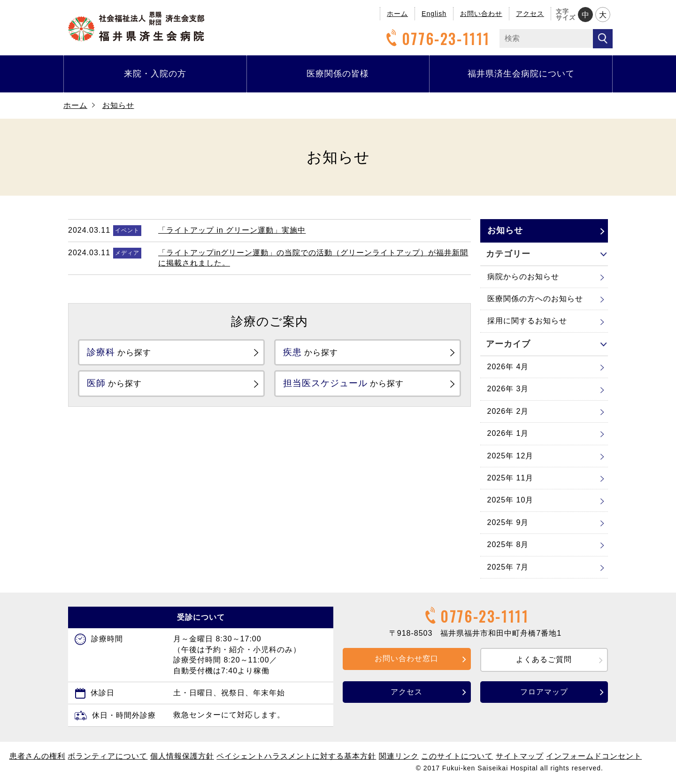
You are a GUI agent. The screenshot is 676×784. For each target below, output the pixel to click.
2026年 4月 (508, 367)
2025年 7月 (508, 567)
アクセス (530, 14)
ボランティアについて (108, 756)
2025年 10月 (511, 500)
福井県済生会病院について (521, 74)
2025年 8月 (508, 544)
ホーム (397, 14)
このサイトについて (457, 756)
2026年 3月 (508, 389)
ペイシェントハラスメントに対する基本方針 (296, 756)
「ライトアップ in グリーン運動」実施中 (232, 230)
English (434, 14)
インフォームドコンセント (594, 756)
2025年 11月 (511, 478)
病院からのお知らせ (523, 277)
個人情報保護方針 (182, 756)
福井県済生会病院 (136, 27)
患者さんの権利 (37, 756)
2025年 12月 (511, 456)
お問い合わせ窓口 (407, 658)
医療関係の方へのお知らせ (535, 299)
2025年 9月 (508, 522)
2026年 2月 (508, 411)
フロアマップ (544, 692)
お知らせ (118, 105)
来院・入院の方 (155, 74)
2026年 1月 (508, 433)
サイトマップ (520, 756)
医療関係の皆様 (338, 74)
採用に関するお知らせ (527, 321)
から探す (126, 353)
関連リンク (399, 756)
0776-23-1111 (437, 39)
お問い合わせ (481, 14)
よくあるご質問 (544, 659)
